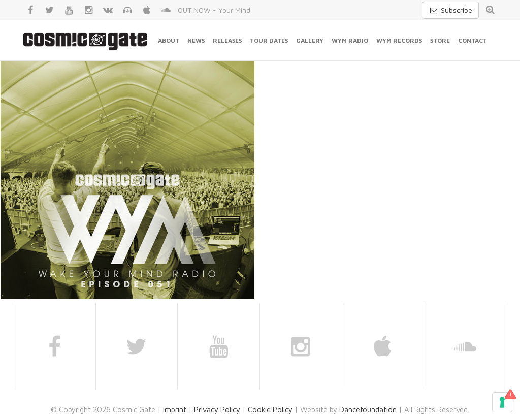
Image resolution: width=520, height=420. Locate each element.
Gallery (310, 40)
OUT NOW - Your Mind (214, 10)
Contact (473, 40)
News (196, 40)
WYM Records (399, 40)
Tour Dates (269, 40)
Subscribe (450, 10)
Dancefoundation (368, 410)
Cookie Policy (270, 410)
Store (440, 40)
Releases (227, 40)
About (169, 40)
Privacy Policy (217, 410)
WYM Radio (350, 40)
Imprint (175, 410)
